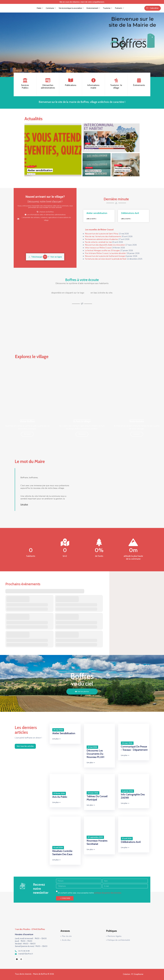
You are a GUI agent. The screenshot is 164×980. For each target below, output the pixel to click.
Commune (51, 8)
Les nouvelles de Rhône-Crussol (99, 230)
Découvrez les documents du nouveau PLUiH (105, 147)
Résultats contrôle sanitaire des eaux (123, 170)
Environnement (93, 8)
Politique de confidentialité (119, 940)
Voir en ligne (55, 257)
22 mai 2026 (89, 150)
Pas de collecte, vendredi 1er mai (98, 242)
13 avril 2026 (119, 174)
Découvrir (27, 434)
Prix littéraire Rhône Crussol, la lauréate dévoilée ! (106, 253)
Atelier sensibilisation (40, 170)
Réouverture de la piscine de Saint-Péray (102, 234)
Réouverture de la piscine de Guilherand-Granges (105, 256)
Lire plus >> (56, 739)
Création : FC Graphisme (133, 974)
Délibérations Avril (93, 171)
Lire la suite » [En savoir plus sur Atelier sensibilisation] (91, 219)
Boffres (31, 167)
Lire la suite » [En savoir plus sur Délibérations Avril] (126, 219)
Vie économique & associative (71, 8)
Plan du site (67, 936)
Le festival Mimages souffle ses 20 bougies (102, 251)
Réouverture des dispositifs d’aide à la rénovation (105, 245)
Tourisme (107, 8)
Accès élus (66, 940)
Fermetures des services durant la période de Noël (106, 259)
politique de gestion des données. (108, 893)
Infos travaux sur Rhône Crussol (98, 248)
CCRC (88, 143)
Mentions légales (114, 936)
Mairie (40, 8)
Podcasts (119, 8)
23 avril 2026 (90, 174)
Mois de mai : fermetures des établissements (103, 237)
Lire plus (24, 505)
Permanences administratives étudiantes (101, 239)
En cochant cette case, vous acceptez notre (90, 893)
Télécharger (35, 257)
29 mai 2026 (31, 174)
